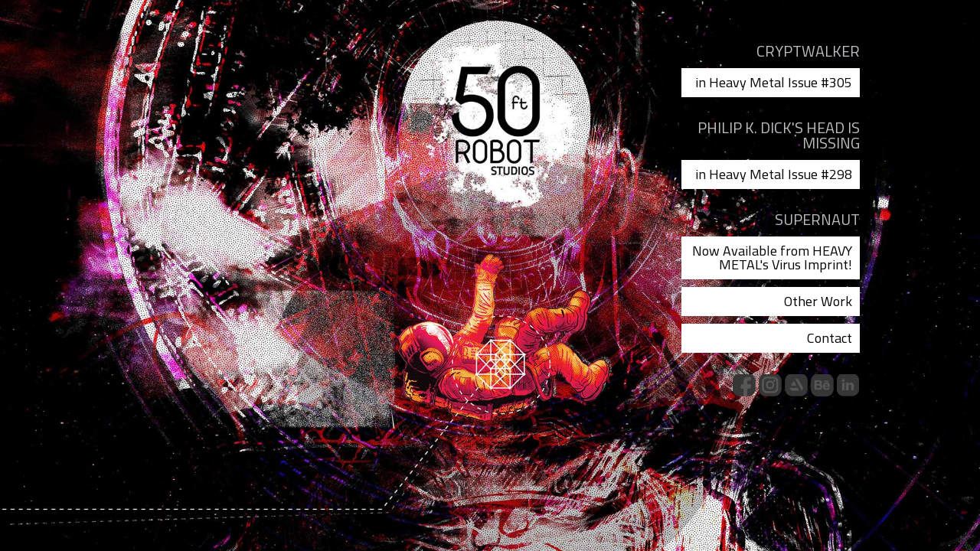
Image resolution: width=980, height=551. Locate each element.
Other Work (818, 301)
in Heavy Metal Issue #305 (774, 82)
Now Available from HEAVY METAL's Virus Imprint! (772, 258)
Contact (830, 338)
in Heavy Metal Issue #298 (774, 174)
